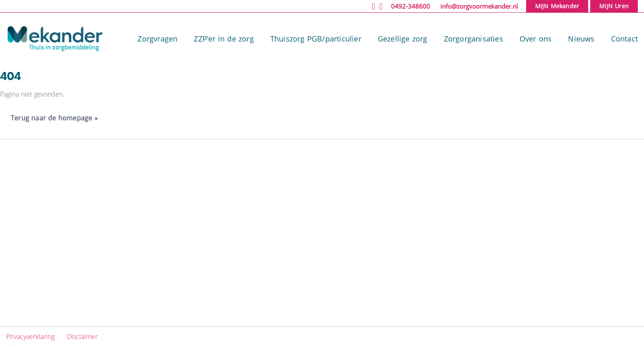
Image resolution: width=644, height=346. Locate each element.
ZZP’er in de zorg (224, 39)
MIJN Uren (614, 6)
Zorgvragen (158, 39)
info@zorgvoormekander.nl (479, 6)
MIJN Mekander (557, 6)
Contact (624, 39)
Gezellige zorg (403, 39)
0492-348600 (411, 6)
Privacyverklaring (31, 336)
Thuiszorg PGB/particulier (316, 39)
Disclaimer (82, 336)
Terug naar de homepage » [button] (54, 118)
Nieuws (581, 39)
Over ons (536, 39)
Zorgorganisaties (474, 39)
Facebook (503, 197)
